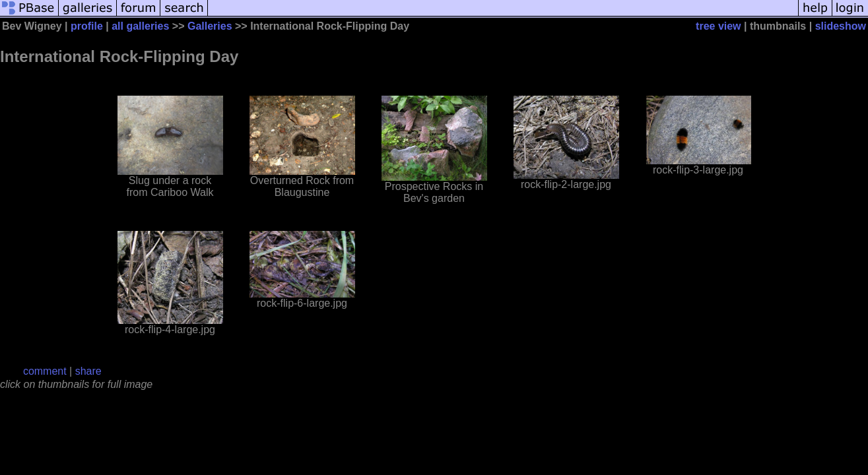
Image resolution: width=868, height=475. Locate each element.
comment (45, 371)
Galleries (210, 26)
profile (87, 26)
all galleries (140, 26)
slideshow (841, 26)
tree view (718, 26)
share (88, 371)
